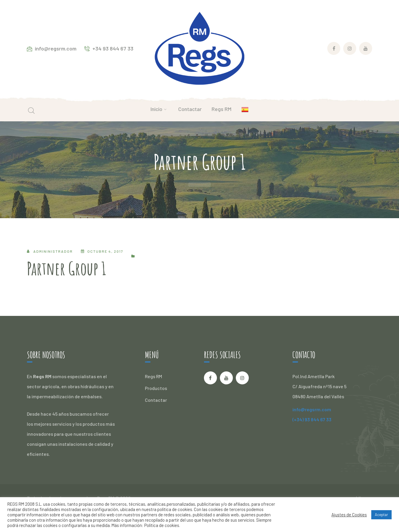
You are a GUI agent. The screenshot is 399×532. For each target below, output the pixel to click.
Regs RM (153, 376)
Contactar (156, 400)
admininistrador (53, 251)
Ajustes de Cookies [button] (349, 515)
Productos (156, 388)
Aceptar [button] (381, 515)
